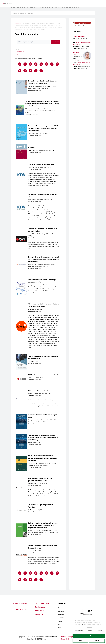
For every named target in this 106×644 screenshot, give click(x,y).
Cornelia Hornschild (79, 36)
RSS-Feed (60, 621)
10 (31, 71)
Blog (60, 624)
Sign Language (41, 607)
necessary (79, 630)
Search (55, 42)
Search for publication (27, 13)
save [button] (80, 641)
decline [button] (97, 641)
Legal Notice (67, 639)
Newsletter (61, 618)
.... (36, 71)
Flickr (60, 628)
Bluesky (61, 608)
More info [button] (89, 627)
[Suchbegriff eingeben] (34, 42)
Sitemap (39, 614)
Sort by (17, 49)
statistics (89, 630)
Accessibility (40, 611)
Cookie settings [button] (68, 637)
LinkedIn (61, 614)
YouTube (61, 611)
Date (19, 55)
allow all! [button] (89, 636)
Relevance (20, 51)
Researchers (18, 23)
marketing (98, 630)
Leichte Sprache (42, 603)
